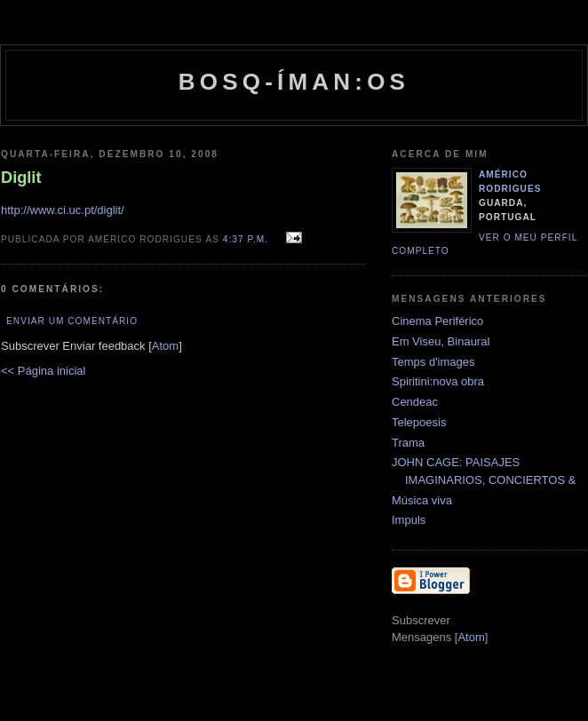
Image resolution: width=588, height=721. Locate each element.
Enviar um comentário (72, 321)
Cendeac (415, 402)
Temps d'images (433, 362)
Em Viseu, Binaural (441, 341)
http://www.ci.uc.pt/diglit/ (63, 210)
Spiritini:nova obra (438, 381)
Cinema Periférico (437, 321)
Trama (408, 443)
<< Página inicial (43, 371)
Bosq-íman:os (294, 82)
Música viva (422, 500)
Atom (165, 346)
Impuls (409, 520)
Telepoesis (419, 422)
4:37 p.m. (247, 239)
